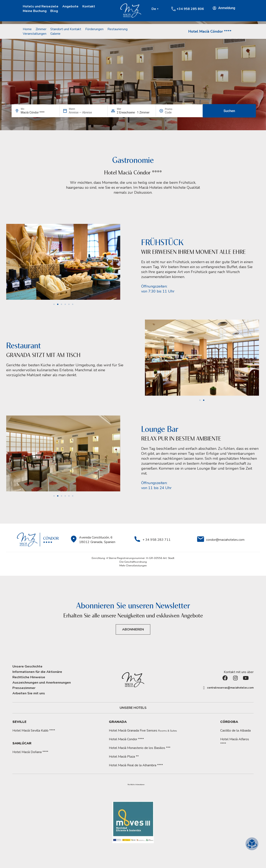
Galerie (55, 34)
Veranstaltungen (35, 34)
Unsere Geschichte (27, 666)
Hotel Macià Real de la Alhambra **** (136, 765)
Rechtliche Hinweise (29, 677)
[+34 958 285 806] (173, 9)
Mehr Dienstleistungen (133, 566)
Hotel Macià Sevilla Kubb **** (34, 731)
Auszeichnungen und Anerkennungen (42, 683)
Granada (118, 722)
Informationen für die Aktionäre (37, 672)
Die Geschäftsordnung (133, 562)
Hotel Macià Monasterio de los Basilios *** (140, 748)
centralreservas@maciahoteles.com (230, 688)
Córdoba (229, 722)
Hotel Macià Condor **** (126, 739)
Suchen (229, 111)
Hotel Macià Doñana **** (30, 752)
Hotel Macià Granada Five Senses (143, 731)
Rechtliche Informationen (136, 785)
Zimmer (41, 29)
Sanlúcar (22, 743)
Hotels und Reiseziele (41, 6)
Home (27, 29)
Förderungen (94, 29)
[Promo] (175, 112)
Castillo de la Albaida (235, 731)
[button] (9, 263)
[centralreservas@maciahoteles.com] (204, 688)
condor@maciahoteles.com (225, 540)
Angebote (70, 6)
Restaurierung (117, 29)
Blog (54, 11)
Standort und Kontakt (66, 29)
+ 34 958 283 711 (156, 540)
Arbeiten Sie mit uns (29, 693)
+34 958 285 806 (190, 9)
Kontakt (89, 6)
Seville (19, 722)
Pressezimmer (24, 688)
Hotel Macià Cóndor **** (210, 31)
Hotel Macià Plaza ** (124, 757)
